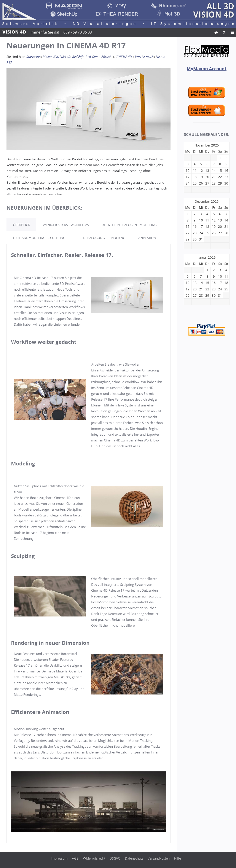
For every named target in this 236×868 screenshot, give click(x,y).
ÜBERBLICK (21, 225)
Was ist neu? (144, 57)
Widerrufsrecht (94, 858)
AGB (75, 858)
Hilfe (177, 858)
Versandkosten (159, 858)
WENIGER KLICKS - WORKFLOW (66, 225)
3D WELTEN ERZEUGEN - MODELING (129, 225)
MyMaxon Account (207, 69)
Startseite (33, 57)
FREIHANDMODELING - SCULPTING (39, 238)
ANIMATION (147, 238)
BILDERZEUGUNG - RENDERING (102, 238)
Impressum (59, 858)
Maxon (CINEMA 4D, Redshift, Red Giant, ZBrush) (78, 57)
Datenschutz (134, 858)
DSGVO (115, 858)
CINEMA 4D (124, 57)
